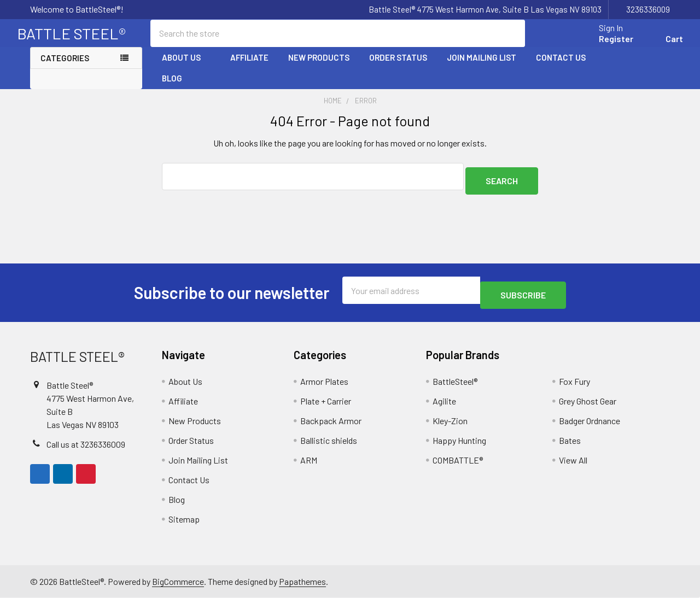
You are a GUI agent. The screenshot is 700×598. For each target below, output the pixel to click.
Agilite (444, 401)
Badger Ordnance (590, 421)
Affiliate (249, 67)
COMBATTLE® (458, 461)
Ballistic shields (329, 441)
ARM (309, 461)
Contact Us (561, 67)
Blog (172, 88)
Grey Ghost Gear (588, 401)
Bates (570, 441)
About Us (186, 67)
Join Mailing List (482, 67)
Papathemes (302, 581)
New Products (319, 67)
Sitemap (184, 520)
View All (573, 461)
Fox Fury (574, 382)
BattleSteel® (455, 382)
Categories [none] (65, 68)
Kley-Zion (450, 421)
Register (603, 45)
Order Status (398, 67)
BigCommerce (178, 581)
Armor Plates (324, 382)
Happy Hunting (459, 441)
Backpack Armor (331, 421)
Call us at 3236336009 (86, 444)
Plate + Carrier (326, 401)
